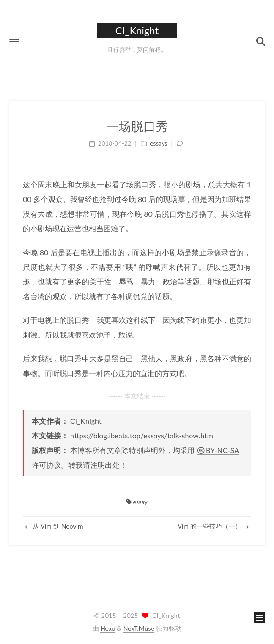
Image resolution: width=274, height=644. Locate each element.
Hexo (108, 628)
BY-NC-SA (218, 450)
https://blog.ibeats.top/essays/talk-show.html (142, 435)
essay (137, 502)
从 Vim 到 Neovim (54, 526)
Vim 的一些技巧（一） (213, 526)
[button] (14, 42)
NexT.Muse (139, 628)
